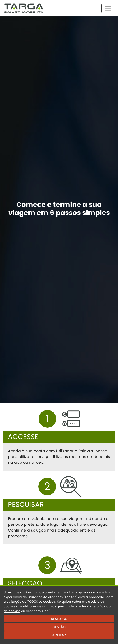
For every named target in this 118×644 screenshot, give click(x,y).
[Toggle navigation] (108, 8)
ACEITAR (59, 635)
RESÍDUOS (59, 619)
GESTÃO (59, 627)
